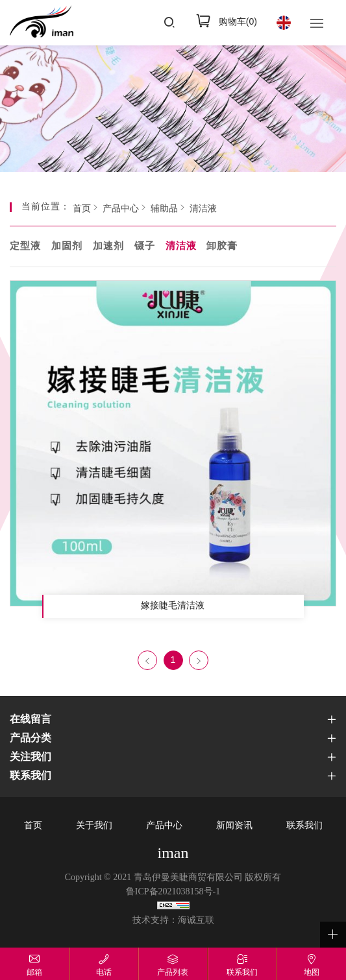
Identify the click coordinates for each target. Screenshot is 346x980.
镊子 (145, 246)
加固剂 (67, 246)
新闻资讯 (234, 826)
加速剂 (108, 246)
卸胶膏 (222, 246)
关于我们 (94, 826)
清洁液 (203, 209)
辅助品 (164, 209)
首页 (82, 209)
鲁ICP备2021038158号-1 (173, 892)
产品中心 (121, 209)
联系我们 (304, 826)
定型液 (25, 246)
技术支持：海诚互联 (173, 921)
